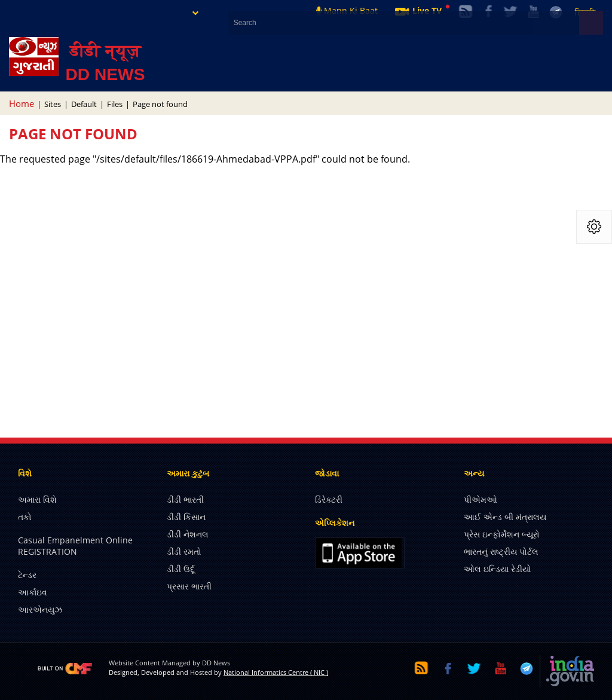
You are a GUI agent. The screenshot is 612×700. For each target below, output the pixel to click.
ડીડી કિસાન (186, 517)
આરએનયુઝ (40, 609)
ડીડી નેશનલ (188, 534)
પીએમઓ (481, 499)
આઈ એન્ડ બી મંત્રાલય (505, 517)
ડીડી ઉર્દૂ (181, 569)
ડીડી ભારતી (185, 499)
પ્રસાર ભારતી (189, 586)
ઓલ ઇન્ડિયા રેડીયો (498, 569)
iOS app (360, 553)
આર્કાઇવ (33, 592)
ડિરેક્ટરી (329, 499)
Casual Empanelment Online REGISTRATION (75, 546)
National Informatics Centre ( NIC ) (276, 672)
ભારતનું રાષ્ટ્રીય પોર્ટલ (501, 551)
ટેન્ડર (27, 575)
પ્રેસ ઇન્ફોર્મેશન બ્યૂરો (502, 534)
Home (22, 103)
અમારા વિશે (37, 499)
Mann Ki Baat (347, 10)
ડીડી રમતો (184, 551)
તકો (25, 517)
